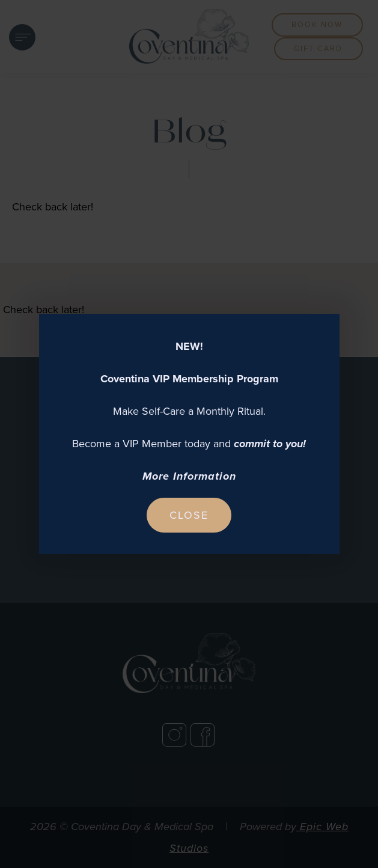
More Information (189, 476)
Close (189, 515)
